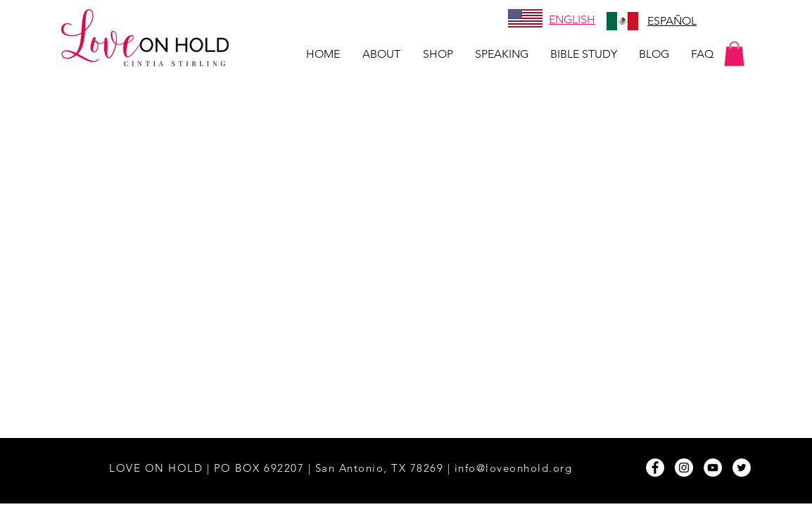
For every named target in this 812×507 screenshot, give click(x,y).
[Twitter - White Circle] (742, 468)
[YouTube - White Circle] (713, 468)
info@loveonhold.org (514, 468)
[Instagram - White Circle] (684, 468)
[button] (734, 54)
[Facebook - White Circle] (655, 468)
